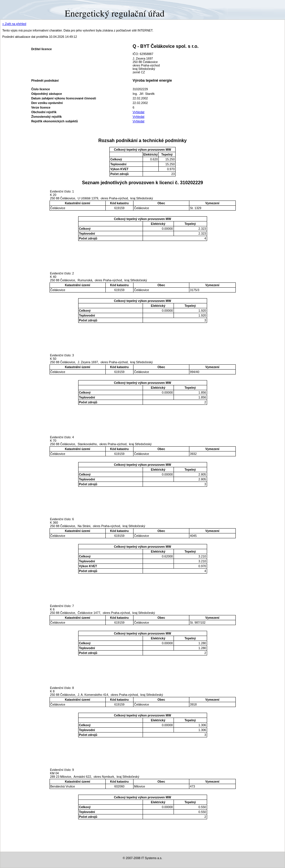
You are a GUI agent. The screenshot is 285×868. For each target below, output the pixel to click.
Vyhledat (138, 112)
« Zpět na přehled (14, 24)
